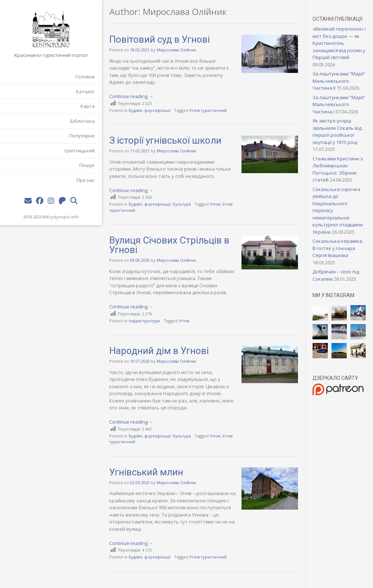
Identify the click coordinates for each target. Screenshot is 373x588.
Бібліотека (83, 121)
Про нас (86, 180)
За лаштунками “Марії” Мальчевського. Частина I (339, 104)
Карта (88, 106)
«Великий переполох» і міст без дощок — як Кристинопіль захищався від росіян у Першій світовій (339, 43)
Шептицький (80, 151)
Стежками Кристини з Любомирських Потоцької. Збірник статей (338, 169)
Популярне (82, 136)
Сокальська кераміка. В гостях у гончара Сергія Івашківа (338, 248)
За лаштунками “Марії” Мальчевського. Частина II (339, 81)
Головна (85, 77)
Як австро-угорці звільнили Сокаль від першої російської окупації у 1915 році (337, 131)
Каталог (85, 91)
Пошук (87, 165)
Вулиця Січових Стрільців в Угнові (169, 245)
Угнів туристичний (208, 110)
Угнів (215, 204)
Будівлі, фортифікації (150, 110)
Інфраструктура (144, 321)
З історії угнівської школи (165, 140)
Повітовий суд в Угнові (160, 39)
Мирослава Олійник (176, 50)
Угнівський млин (146, 472)
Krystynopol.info (63, 217)
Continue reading (131, 96)
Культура (182, 204)
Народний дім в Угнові (159, 351)
